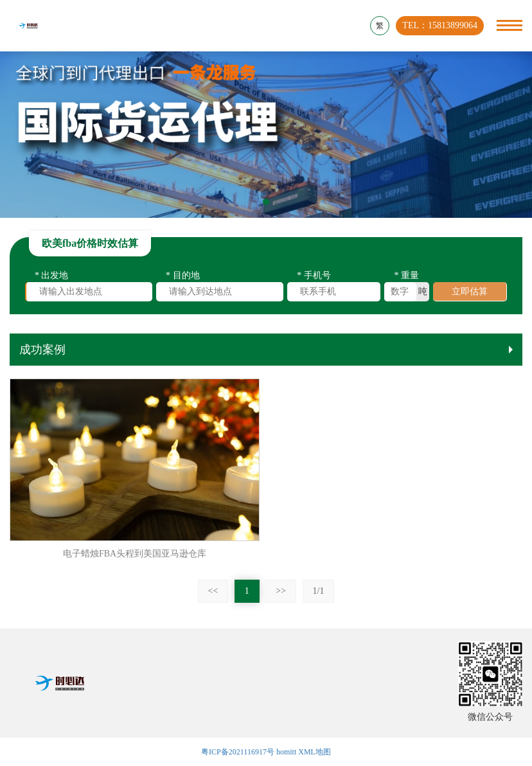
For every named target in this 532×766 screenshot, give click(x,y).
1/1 (319, 591)
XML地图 (315, 752)
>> (281, 591)
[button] (266, 202)
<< (213, 591)
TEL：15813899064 (440, 25)
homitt (286, 752)
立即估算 (470, 293)
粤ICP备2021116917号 (238, 752)
